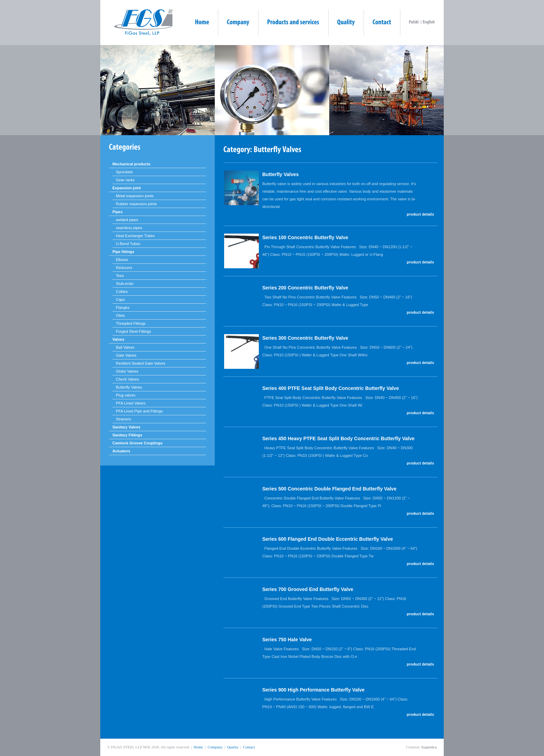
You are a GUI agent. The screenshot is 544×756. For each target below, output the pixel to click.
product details (420, 214)
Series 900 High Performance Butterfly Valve (313, 690)
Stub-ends (125, 284)
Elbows (122, 260)
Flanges (123, 307)
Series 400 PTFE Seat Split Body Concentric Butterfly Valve (331, 388)
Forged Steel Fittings (134, 331)
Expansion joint (127, 188)
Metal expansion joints (135, 196)
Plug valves (126, 395)
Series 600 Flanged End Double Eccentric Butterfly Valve (328, 539)
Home (198, 747)
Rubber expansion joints (136, 204)
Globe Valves (127, 371)
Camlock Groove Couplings (137, 443)
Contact (249, 747)
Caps (120, 299)
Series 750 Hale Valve (287, 640)
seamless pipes (129, 228)
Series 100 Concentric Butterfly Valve (305, 237)
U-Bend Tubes (128, 244)
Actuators (121, 451)
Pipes (117, 212)
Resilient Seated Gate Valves (141, 363)
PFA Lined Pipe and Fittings (139, 411)
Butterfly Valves (129, 387)
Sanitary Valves (126, 427)
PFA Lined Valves (131, 403)
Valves (118, 339)
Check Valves (127, 379)
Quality (233, 747)
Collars (122, 292)
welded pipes (127, 220)
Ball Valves (125, 347)
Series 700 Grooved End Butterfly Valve (308, 589)
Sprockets (124, 172)
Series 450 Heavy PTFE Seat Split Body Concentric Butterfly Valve (338, 438)
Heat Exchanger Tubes (135, 236)
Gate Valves (126, 355)
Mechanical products (131, 164)
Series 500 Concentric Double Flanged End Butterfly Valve (329, 489)
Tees (120, 276)
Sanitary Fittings (127, 435)
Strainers (124, 419)
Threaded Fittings (131, 323)
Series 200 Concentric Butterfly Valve (305, 288)
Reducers (124, 268)
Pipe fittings (123, 252)
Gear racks (125, 180)
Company (215, 747)
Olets (120, 315)
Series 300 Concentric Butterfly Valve (305, 338)
